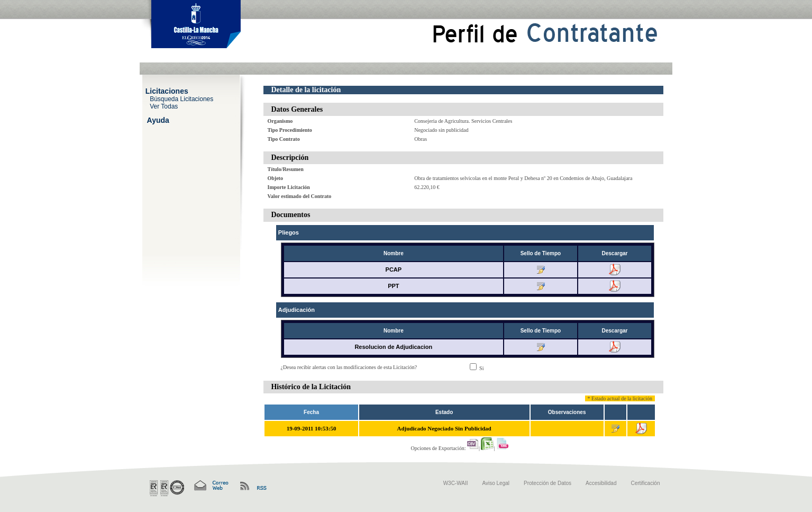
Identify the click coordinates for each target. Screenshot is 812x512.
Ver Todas (164, 106)
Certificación (645, 483)
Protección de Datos (548, 483)
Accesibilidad (601, 483)
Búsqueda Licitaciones (181, 98)
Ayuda (158, 120)
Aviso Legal (496, 483)
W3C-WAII (456, 483)
